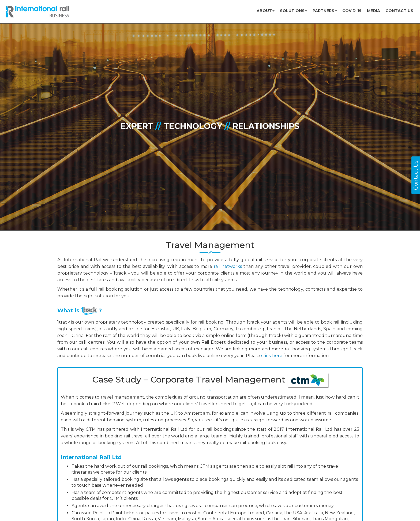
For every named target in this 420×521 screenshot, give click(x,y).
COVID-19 (352, 11)
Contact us (399, 11)
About (266, 11)
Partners (325, 11)
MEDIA (374, 11)
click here (272, 356)
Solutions (294, 11)
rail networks (228, 266)
